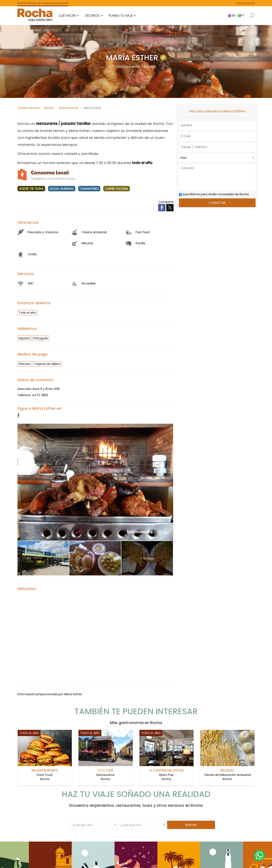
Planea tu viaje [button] (122, 16)
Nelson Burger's (45, 770)
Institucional (246, 3)
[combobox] (217, 158)
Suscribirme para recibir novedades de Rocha (214, 194)
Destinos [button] (94, 16)
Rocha (49, 108)
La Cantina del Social (166, 770)
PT (241, 16)
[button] (252, 16)
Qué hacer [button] (69, 16)
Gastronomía (69, 108)
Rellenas (227, 770)
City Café (106, 770)
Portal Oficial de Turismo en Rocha (43, 3)
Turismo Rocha (28, 108)
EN (232, 16)
